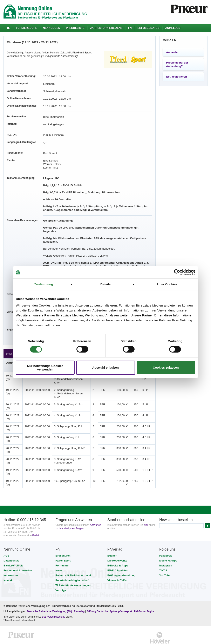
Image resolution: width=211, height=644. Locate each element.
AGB (6, 542)
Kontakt (8, 566)
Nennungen (52, 28)
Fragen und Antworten (18, 556)
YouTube (165, 561)
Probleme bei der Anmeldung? (177, 64)
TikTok (164, 556)
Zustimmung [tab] (44, 284)
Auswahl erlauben (105, 367)
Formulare (62, 551)
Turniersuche (26, 28)
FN (130, 28)
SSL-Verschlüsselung (53, 603)
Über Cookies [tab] (167, 284)
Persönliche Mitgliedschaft (72, 566)
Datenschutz (11, 547)
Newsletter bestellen (176, 506)
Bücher (112, 542)
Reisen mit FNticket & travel (73, 561)
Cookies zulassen (166, 367)
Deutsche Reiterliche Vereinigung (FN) (49, 597)
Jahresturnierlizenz (106, 28)
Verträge (61, 576)
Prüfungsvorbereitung (121, 561)
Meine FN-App (168, 547)
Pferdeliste (75, 28)
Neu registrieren (176, 77)
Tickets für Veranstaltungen (73, 571)
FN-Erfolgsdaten (118, 556)
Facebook (166, 542)
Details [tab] (105, 284)
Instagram (166, 551)
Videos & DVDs (117, 566)
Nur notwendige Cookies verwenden (45, 368)
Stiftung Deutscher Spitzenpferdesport (109, 597)
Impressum (11, 561)
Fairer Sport (63, 547)
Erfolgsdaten (148, 28)
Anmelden (173, 28)
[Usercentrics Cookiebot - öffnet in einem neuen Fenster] (177, 272)
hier (146, 511)
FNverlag (80, 597)
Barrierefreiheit (13, 551)
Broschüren (63, 542)
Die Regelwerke (117, 547)
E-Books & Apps (118, 551)
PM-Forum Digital (144, 597)
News (59, 556)
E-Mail (36, 521)
